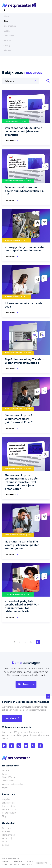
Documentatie (9, 806)
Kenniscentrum (9, 813)
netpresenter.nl (19, 5)
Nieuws (7, 50)
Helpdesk (6, 799)
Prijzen (5, 787)
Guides (7, 31)
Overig (7, 45)
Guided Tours (8, 777)
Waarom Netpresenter (13, 784)
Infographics (10, 26)
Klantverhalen (8, 835)
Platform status (9, 809)
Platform (6, 770)
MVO (4, 842)
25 (31, 642)
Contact (6, 845)
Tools (5, 774)
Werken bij (7, 838)
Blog (6, 21)
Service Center (9, 803)
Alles (6, 16)
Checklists (9, 36)
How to (7, 40)
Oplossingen (8, 781)
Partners (6, 831)
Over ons (6, 828)
